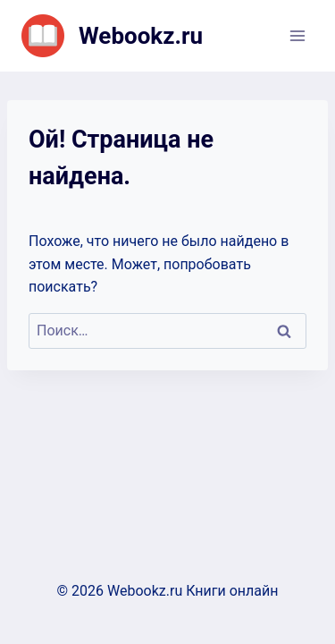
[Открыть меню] (297, 35)
